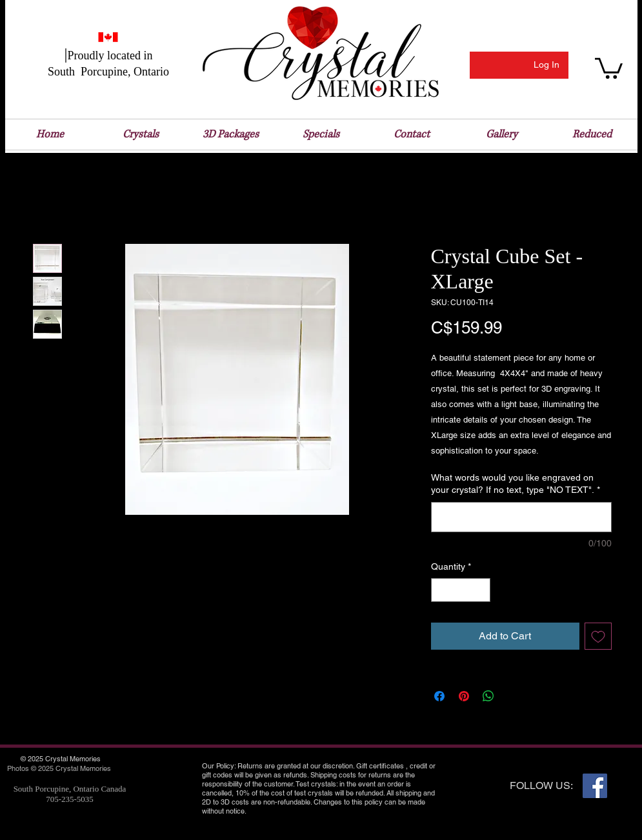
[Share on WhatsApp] (488, 696)
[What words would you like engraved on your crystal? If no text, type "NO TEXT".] (521, 517)
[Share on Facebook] (439, 696)
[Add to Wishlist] (598, 636)
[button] (609, 67)
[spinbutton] (461, 590)
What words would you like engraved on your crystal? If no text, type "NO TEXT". (516, 484)
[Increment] (480, 590)
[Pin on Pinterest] (464, 696)
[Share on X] (513, 696)
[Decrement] (441, 590)
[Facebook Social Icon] (595, 786)
